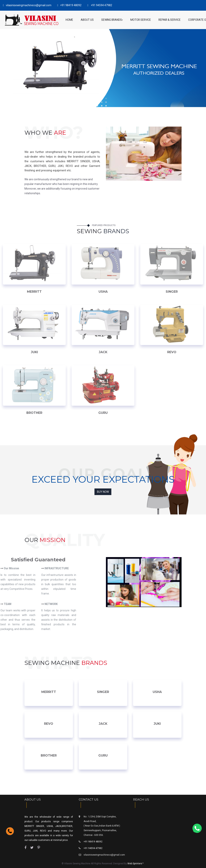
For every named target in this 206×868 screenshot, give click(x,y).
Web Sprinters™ (136, 864)
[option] (144, 582)
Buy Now (103, 492)
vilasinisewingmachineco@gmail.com (104, 855)
